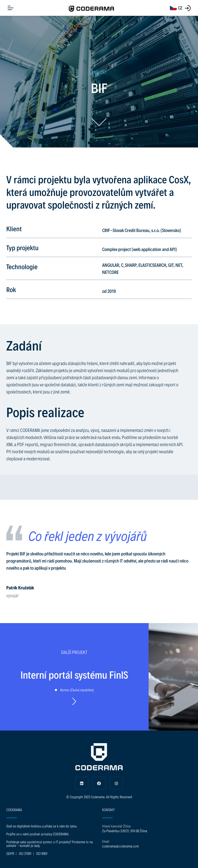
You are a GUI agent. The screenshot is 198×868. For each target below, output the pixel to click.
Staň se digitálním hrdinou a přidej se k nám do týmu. (42, 826)
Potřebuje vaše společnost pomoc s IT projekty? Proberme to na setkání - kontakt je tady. (49, 844)
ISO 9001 (42, 853)
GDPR (10, 853)
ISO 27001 (25, 853)
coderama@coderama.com (120, 846)
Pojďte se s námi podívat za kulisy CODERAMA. (38, 834)
